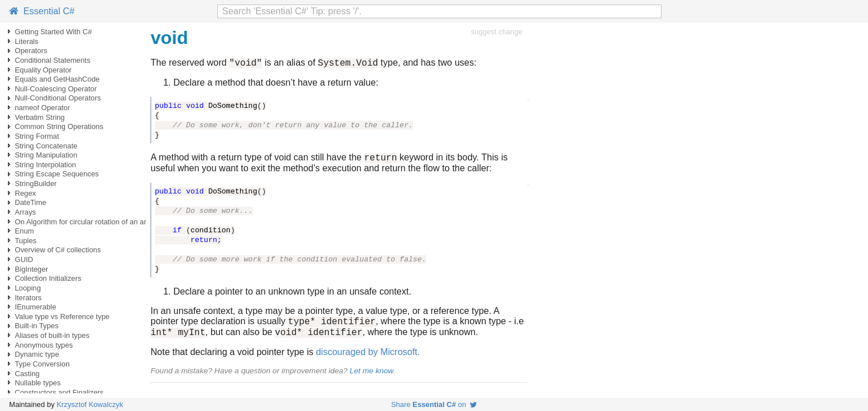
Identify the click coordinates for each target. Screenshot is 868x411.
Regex (25, 193)
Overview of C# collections (58, 250)
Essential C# (42, 11)
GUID (24, 259)
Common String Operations (59, 126)
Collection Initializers (48, 278)
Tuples (26, 241)
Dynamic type (37, 354)
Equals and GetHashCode (57, 79)
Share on (434, 404)
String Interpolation (45, 165)
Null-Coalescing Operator (56, 89)
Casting (27, 374)
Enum (24, 231)
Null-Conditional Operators (58, 98)
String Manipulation (46, 155)
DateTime (31, 202)
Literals (27, 41)
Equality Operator (43, 70)
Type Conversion (42, 364)
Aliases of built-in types (52, 335)
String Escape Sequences (57, 174)
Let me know (371, 378)
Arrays (25, 212)
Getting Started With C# (53, 32)
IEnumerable (36, 307)
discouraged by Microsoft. (368, 359)
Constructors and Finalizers (59, 392)
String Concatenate (46, 146)
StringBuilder (36, 184)
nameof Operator (42, 108)
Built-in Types (37, 326)
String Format (37, 136)
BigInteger (31, 269)
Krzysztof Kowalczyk (90, 404)
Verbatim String (40, 117)
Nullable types (38, 383)
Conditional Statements (52, 60)
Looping (28, 288)
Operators (31, 51)
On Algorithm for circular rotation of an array (86, 222)
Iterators (28, 298)
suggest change (497, 32)
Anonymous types (44, 345)
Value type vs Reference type (62, 317)
